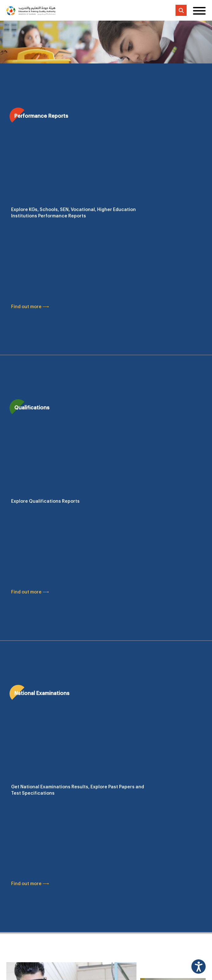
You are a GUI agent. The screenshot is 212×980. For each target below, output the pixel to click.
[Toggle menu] (199, 10)
